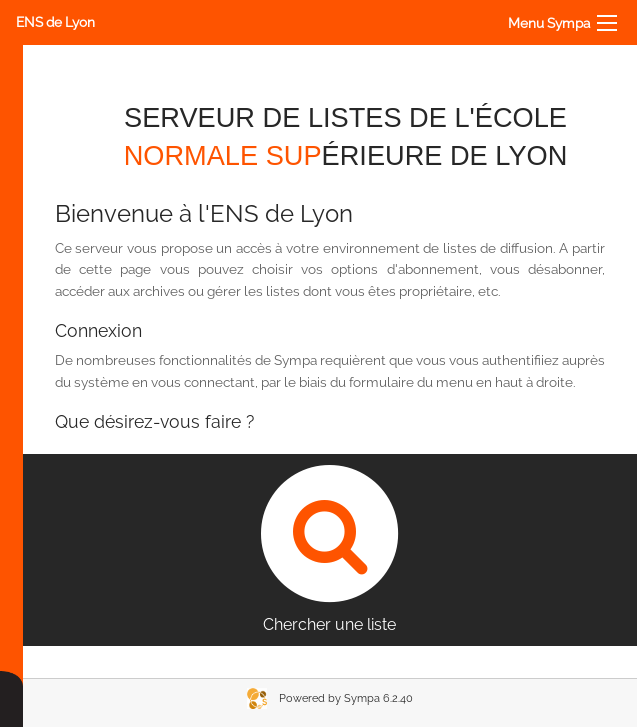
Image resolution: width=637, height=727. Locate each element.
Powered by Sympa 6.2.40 (346, 698)
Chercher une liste (330, 544)
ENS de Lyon (55, 22)
